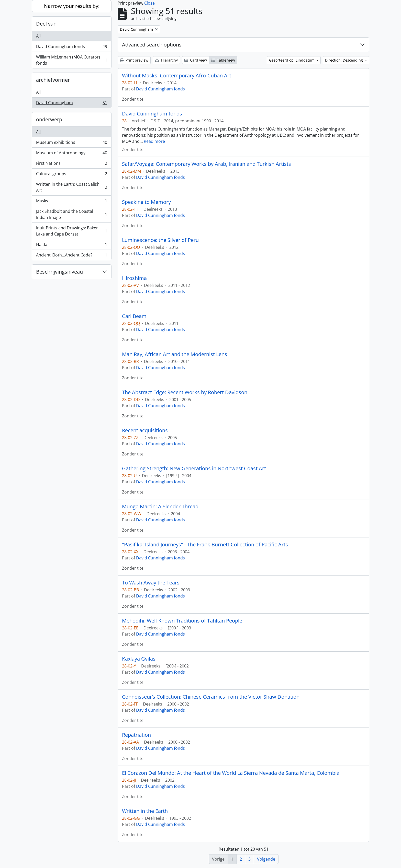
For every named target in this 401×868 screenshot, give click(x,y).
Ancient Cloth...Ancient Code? (71, 256)
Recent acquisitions (145, 430)
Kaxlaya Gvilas (139, 659)
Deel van (46, 24)
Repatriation (136, 735)
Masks (71, 202)
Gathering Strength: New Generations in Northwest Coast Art (194, 468)
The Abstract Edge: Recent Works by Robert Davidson (185, 392)
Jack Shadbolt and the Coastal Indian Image (71, 214)
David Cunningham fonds (71, 48)
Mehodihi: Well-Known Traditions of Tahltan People (182, 621)
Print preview (134, 60)
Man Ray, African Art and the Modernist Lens (175, 354)
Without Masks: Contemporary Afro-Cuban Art (177, 76)
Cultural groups (71, 175)
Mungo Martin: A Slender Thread (160, 507)
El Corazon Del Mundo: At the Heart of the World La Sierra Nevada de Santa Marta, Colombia (231, 773)
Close (149, 3)
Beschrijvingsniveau (59, 272)
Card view (196, 60)
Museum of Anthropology (71, 154)
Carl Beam (134, 316)
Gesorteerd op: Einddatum (292, 60)
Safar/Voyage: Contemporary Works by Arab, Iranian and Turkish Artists (207, 164)
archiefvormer (53, 80)
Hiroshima (134, 278)
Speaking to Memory (146, 202)
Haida (71, 246)
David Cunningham (71, 104)
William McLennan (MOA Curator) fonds (71, 60)
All (38, 36)
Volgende (266, 859)
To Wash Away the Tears (151, 583)
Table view (223, 60)
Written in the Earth (145, 811)
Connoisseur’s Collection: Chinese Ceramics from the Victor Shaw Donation (211, 697)
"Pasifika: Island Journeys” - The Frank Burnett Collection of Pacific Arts (205, 545)
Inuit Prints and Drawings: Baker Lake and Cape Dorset (71, 231)
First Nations (71, 164)
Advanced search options (152, 45)
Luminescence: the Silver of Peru (160, 240)
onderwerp (49, 119)
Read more (154, 141)
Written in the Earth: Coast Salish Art (71, 187)
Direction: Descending (344, 60)
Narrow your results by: (72, 6)
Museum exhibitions (71, 143)
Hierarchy (166, 60)
